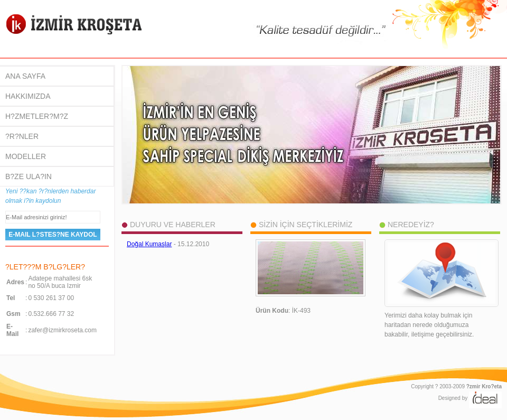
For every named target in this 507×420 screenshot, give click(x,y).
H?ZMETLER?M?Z (37, 116)
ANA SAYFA (25, 76)
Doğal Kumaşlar (149, 244)
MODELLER (26, 156)
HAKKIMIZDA (28, 96)
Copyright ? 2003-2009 (456, 386)
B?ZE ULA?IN (29, 176)
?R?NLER (22, 136)
